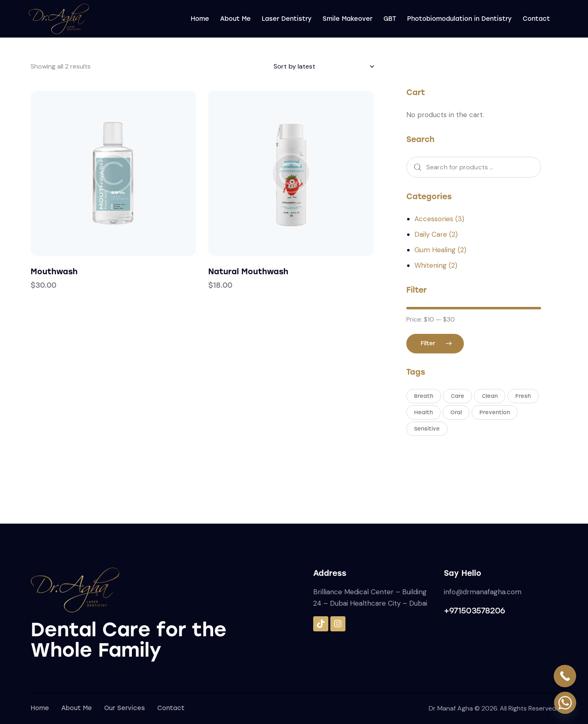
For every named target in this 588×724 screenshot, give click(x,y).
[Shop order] (324, 67)
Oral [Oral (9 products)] (456, 412)
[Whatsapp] (565, 703)
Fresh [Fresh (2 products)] (523, 396)
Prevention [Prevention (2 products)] (495, 412)
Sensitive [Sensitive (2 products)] (427, 429)
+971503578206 (474, 611)
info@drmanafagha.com (483, 592)
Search (415, 167)
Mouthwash (54, 272)
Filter (428, 343)
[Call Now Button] (565, 676)
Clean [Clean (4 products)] (490, 396)
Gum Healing (435, 250)
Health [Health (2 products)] (423, 412)
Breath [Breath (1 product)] (424, 396)
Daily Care (431, 234)
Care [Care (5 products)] (458, 396)
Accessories (434, 219)
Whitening (431, 265)
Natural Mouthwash (248, 272)
